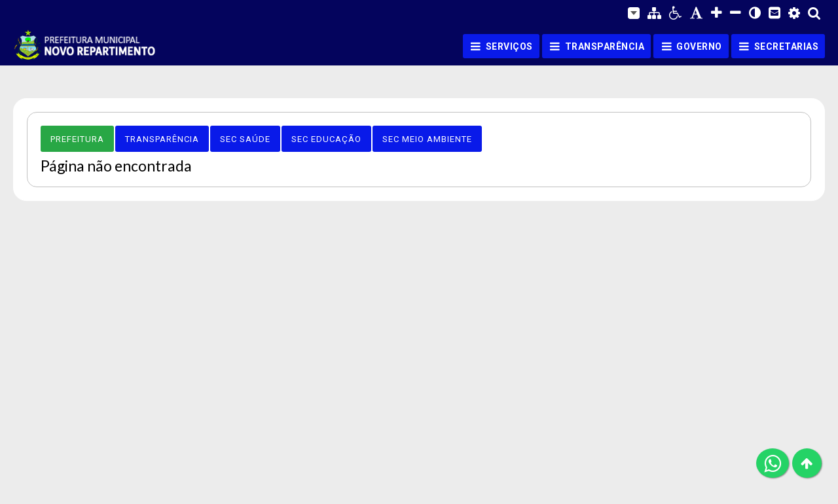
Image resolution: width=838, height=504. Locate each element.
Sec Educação (326, 139)
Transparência (162, 139)
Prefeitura (77, 139)
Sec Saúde (245, 139)
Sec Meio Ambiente (427, 139)
